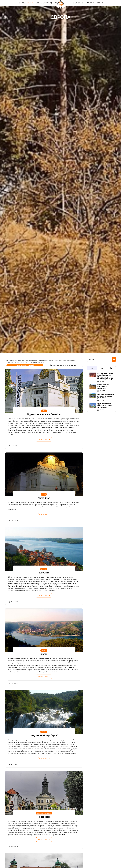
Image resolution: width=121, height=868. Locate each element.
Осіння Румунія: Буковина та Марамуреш (103, 386)
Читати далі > (44, 439)
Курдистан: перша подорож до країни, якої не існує (105, 406)
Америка (44, 3)
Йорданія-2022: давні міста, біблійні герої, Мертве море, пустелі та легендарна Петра (105, 376)
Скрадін (44, 654)
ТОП (92, 368)
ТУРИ (83, 3)
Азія (37, 3)
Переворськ (44, 817)
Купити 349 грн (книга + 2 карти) (63, 365)
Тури (101, 368)
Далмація (44, 569)
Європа (31, 3)
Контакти (101, 3)
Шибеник (44, 573)
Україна (22, 3)
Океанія (76, 3)
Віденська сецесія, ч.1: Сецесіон (44, 414)
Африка (53, 3)
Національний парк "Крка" (44, 735)
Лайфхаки (91, 3)
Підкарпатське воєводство (44, 813)
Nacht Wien (44, 498)
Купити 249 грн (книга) (25, 365)
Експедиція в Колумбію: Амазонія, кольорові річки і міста (106, 396)
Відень (44, 411)
